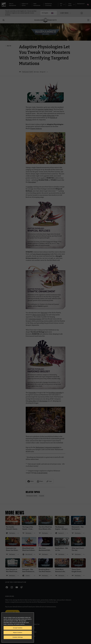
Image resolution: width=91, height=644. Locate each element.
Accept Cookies (18, 628)
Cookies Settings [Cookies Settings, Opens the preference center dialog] (18, 637)
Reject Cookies (18, 633)
